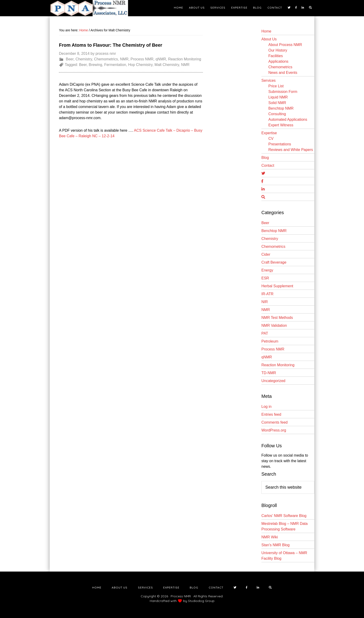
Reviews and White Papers (291, 150)
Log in (266, 407)
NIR (265, 302)
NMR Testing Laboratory (91, 8)
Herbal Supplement (277, 286)
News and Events (283, 73)
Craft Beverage (274, 262)
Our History (278, 50)
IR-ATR (267, 294)
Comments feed (275, 422)
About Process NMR (285, 45)
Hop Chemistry (140, 65)
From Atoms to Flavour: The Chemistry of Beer (111, 45)
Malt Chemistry (167, 65)
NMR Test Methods (277, 318)
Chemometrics (106, 59)
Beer (70, 59)
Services (268, 80)
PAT (265, 333)
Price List (276, 86)
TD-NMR (269, 373)
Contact (268, 165)
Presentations (280, 144)
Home (266, 31)
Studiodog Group (201, 601)
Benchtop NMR (281, 108)
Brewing (95, 65)
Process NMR (142, 59)
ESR (265, 278)
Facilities (276, 56)
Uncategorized (273, 381)
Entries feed (271, 414)
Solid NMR (277, 103)
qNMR (161, 59)
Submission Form (283, 92)
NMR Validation (274, 325)
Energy (267, 270)
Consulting (277, 114)
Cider (266, 254)
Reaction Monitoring (185, 59)
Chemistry (84, 59)
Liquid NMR (278, 97)
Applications (278, 61)
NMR (124, 59)
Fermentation (115, 65)
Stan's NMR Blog (275, 545)
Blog (265, 158)
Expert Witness (281, 125)
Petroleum (270, 341)
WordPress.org (274, 430)
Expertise (269, 133)
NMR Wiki (270, 537)
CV (271, 139)
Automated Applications (288, 119)
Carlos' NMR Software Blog (284, 516)
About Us (269, 39)
